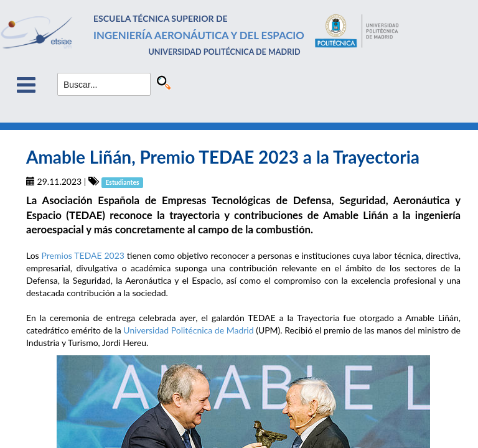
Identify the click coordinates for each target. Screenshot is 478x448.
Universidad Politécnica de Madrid (188, 330)
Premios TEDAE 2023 (83, 255)
